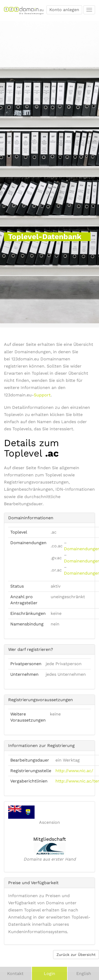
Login (49, 974)
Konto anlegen (64, 10)
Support (42, 395)
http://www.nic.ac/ (74, 771)
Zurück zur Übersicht (76, 955)
